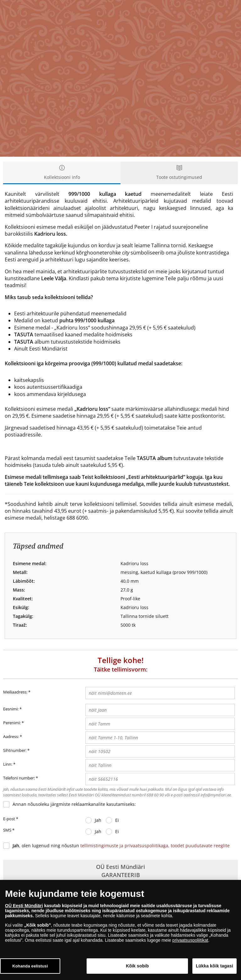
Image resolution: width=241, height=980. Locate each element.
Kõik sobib (137, 967)
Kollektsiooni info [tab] (62, 173)
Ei (117, 820)
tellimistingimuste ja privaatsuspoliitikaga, (126, 846)
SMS (9, 830)
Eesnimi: (11, 709)
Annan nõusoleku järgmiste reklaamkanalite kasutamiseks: (74, 804)
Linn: (8, 764)
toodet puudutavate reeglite (200, 846)
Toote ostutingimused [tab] (179, 173)
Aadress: (11, 736)
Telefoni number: (19, 778)
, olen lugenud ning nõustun (121, 846)
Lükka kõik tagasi (214, 967)
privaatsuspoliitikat (190, 942)
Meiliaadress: (17, 692)
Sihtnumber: (15, 750)
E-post (11, 819)
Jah (98, 820)
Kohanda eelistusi (30, 968)
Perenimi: (12, 723)
